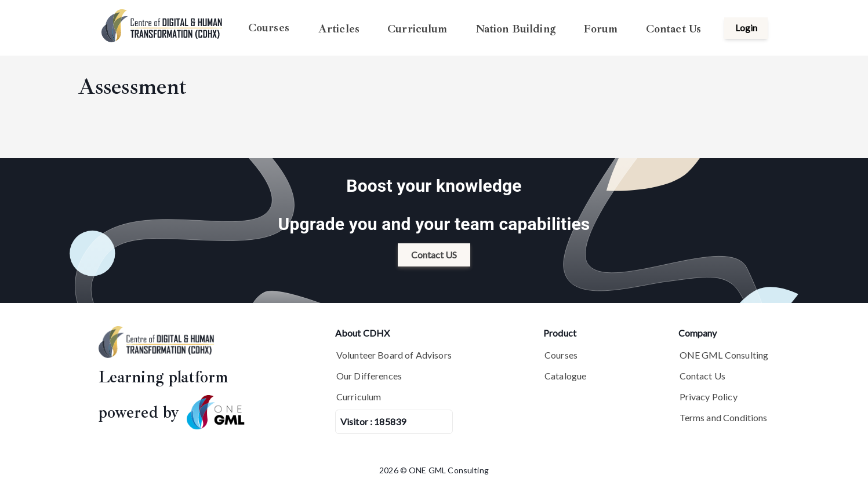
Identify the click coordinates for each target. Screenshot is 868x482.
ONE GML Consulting (724, 355)
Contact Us (674, 28)
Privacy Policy (709, 397)
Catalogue (565, 376)
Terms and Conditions (724, 417)
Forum (601, 28)
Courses (269, 28)
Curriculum (417, 28)
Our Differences (369, 376)
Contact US (434, 255)
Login (746, 28)
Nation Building (515, 28)
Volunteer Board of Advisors (394, 355)
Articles (339, 28)
